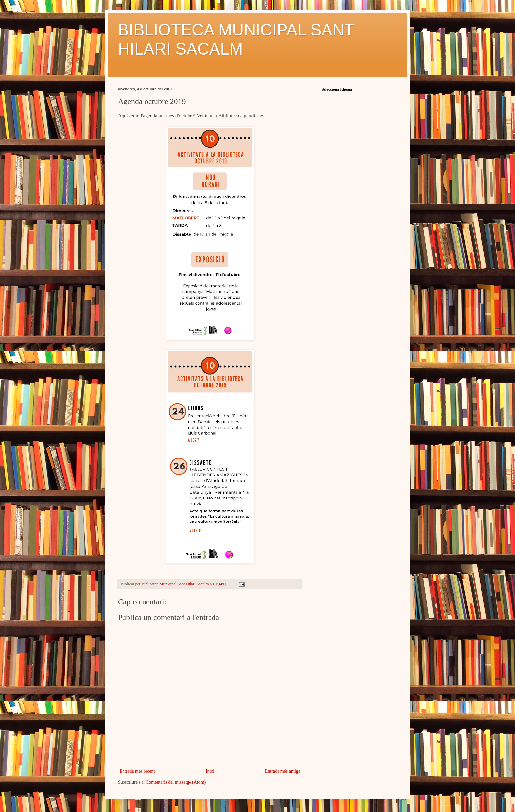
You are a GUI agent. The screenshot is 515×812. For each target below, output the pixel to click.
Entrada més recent (137, 771)
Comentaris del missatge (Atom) (176, 782)
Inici (210, 771)
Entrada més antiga (283, 771)
